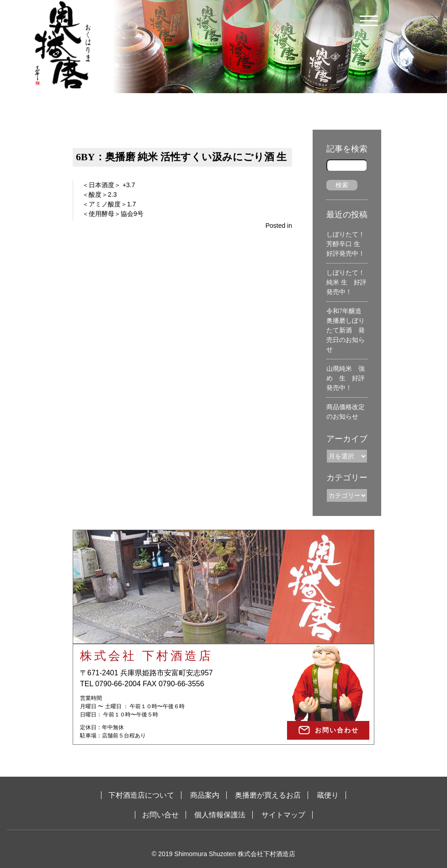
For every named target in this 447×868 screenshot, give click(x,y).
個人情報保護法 (220, 815)
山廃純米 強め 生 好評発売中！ (346, 378)
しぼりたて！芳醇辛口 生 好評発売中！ (346, 244)
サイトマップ (283, 815)
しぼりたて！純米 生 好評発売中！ (346, 282)
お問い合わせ (337, 730)
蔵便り (328, 795)
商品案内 (205, 795)
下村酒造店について (141, 795)
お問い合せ (160, 815)
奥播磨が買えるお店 (268, 795)
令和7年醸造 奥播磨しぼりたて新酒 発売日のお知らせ (347, 330)
